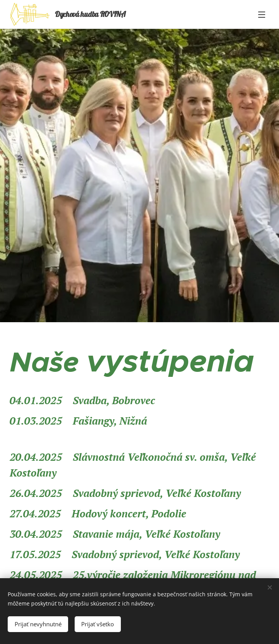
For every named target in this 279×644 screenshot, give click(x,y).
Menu (262, 15)
